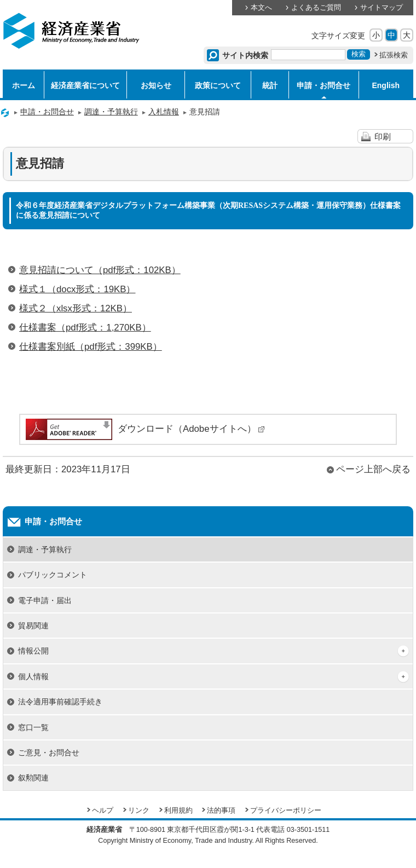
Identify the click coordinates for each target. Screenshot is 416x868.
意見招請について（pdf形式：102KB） (100, 270)
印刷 (383, 137)
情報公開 (33, 651)
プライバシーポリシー (286, 811)
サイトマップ (382, 8)
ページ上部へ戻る (373, 469)
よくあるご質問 (316, 8)
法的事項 (221, 811)
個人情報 (33, 676)
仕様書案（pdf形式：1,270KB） (85, 328)
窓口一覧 (33, 727)
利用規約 (178, 811)
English (386, 85)
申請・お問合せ (323, 85)
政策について (218, 85)
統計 (270, 85)
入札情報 (164, 112)
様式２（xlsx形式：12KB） (76, 308)
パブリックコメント (53, 575)
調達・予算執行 (111, 112)
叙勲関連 (33, 778)
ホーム (24, 85)
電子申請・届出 (45, 600)
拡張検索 (394, 55)
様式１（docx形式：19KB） (77, 289)
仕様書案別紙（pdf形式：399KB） (91, 347)
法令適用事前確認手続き (60, 702)
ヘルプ (103, 811)
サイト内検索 (245, 55)
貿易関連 (33, 626)
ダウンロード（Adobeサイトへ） (145, 429)
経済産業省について (85, 85)
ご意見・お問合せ (49, 753)
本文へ (261, 8)
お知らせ (156, 85)
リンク (139, 811)
